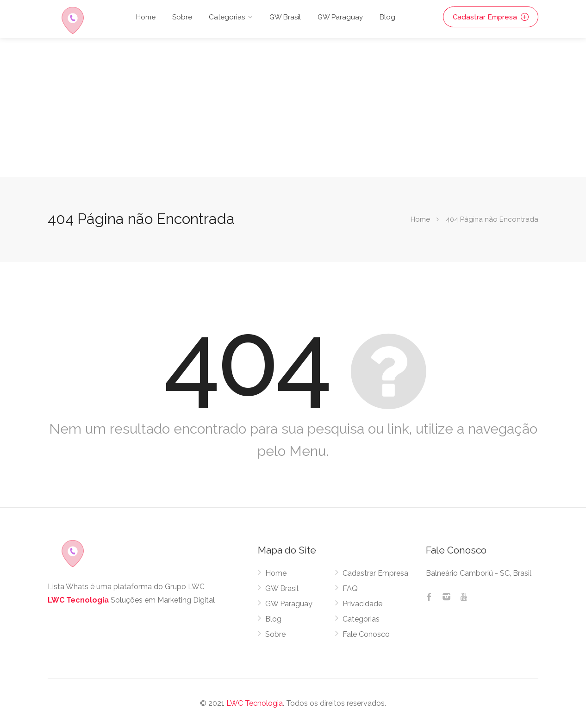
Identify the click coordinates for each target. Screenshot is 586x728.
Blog (387, 17)
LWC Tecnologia (78, 600)
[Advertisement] (293, 107)
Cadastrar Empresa (491, 17)
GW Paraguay (340, 17)
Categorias (227, 17)
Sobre (182, 17)
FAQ (350, 588)
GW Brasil (285, 17)
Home (146, 17)
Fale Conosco (366, 634)
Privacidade (362, 604)
